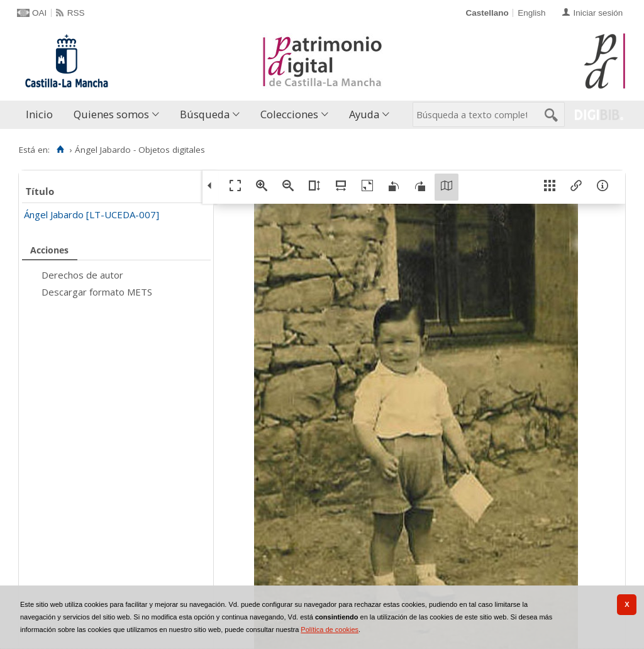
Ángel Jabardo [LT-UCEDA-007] (92, 214)
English (531, 13)
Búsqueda (205, 114)
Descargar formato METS (97, 292)
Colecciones (289, 114)
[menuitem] (42, 115)
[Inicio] (60, 150)
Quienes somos (111, 114)
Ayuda (364, 114)
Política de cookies (330, 630)
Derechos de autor (82, 275)
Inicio (39, 114)
